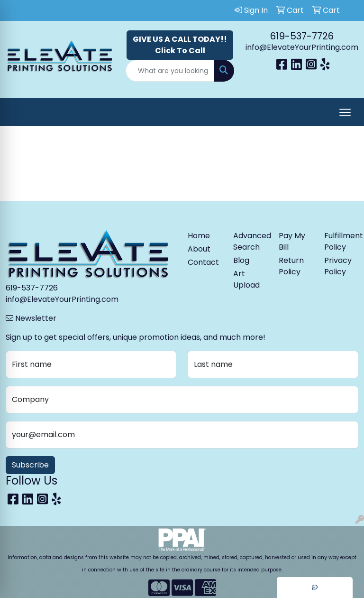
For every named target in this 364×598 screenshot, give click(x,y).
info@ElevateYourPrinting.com (302, 47)
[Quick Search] (170, 71)
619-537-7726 (302, 36)
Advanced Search (250, 241)
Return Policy (291, 266)
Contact (203, 262)
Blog (241, 260)
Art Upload (246, 279)
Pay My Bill (292, 241)
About (199, 249)
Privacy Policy (338, 266)
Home (199, 236)
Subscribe (30, 465)
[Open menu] (345, 112)
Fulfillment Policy (341, 241)
